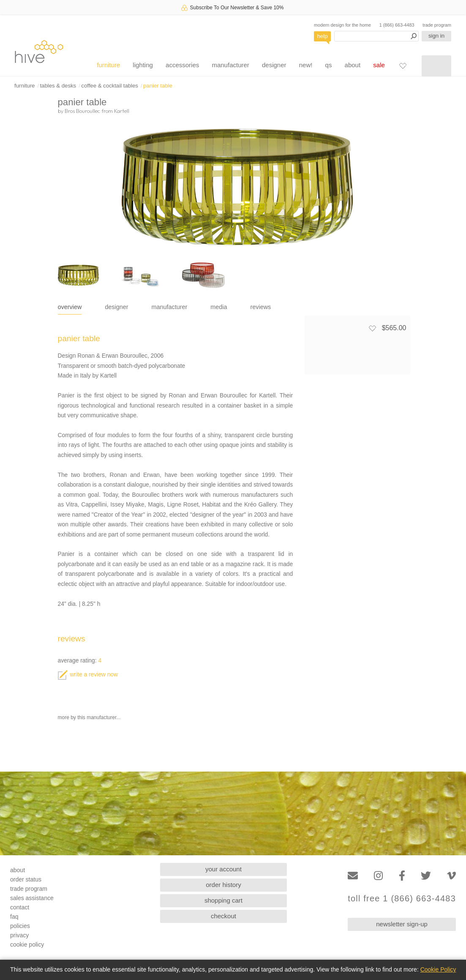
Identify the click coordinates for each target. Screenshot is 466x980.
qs (329, 65)
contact (20, 907)
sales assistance (32, 898)
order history (223, 885)
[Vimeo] (451, 876)
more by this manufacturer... (89, 717)
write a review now (88, 675)
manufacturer (230, 65)
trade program (437, 25)
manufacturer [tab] (170, 307)
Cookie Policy (438, 969)
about (353, 65)
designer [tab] (116, 307)
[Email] (353, 876)
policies (20, 926)
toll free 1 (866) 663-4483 (402, 899)
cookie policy (27, 944)
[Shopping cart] (436, 66)
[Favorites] (403, 66)
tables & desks (58, 86)
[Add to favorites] (372, 328)
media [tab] (219, 307)
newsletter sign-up (402, 924)
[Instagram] (378, 876)
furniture (108, 65)
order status (26, 879)
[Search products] (376, 36)
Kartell (122, 111)
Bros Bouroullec (82, 111)
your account (223, 869)
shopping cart (223, 900)
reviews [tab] (261, 307)
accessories (182, 65)
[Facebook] (402, 876)
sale (379, 65)
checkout (223, 916)
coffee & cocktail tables (110, 86)
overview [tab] (70, 307)
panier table (158, 86)
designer (274, 65)
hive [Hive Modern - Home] (39, 51)
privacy (19, 935)
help (323, 36)
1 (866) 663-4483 (397, 25)
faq (14, 917)
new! (306, 65)
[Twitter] (426, 876)
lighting (143, 65)
